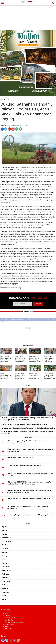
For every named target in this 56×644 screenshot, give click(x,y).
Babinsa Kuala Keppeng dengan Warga (20, 457)
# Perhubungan (6, 570)
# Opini (3, 559)
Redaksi (8, 616)
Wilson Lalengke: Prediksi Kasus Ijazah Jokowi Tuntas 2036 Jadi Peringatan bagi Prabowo (27, 433)
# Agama (4, 527)
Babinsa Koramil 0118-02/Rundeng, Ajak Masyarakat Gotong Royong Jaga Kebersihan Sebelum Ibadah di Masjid (30, 483)
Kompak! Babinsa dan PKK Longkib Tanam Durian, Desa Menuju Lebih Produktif (49, 377)
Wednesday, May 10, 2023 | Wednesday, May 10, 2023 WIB (14, 126)
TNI (8, 100)
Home (2, 100)
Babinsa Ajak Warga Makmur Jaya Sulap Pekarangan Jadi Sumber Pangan (34, 377)
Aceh (5, 100)
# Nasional (4, 552)
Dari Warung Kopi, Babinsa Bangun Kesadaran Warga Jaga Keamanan (30, 515)
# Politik (3, 596)
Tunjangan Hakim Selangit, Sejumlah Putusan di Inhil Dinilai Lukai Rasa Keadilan (28, 428)
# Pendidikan (5, 567)
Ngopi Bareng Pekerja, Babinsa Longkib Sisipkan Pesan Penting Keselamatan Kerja (49, 360)
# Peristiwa (4, 578)
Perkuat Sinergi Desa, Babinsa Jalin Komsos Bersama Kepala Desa (6, 359)
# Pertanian (4, 589)
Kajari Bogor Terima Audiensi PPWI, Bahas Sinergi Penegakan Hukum (24, 424)
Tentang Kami (9, 624)
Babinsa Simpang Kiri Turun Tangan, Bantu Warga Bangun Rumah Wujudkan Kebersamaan (20, 378)
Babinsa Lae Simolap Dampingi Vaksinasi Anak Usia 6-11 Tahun (29, 498)
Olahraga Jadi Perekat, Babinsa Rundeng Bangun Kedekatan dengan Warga (35, 360)
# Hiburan (4, 530)
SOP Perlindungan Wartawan (14, 622)
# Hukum (4, 534)
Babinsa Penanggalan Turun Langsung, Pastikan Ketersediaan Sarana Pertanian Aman (6, 378)
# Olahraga (4, 556)
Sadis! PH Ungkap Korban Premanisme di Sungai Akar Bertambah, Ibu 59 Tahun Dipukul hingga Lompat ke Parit (28, 419)
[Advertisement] (28, 17)
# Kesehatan (5, 545)
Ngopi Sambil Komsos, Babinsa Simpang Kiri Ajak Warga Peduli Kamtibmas (20, 360)
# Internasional (6, 541)
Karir (6, 627)
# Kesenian (4, 549)
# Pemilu (4, 563)
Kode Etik (8, 629)
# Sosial (3, 599)
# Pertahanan (5, 585)
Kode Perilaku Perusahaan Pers (15, 618)
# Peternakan (5, 592)
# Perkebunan (5, 581)
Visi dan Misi (9, 620)
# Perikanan (5, 574)
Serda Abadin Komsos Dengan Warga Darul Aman (24, 466)
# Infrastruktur (5, 538)
